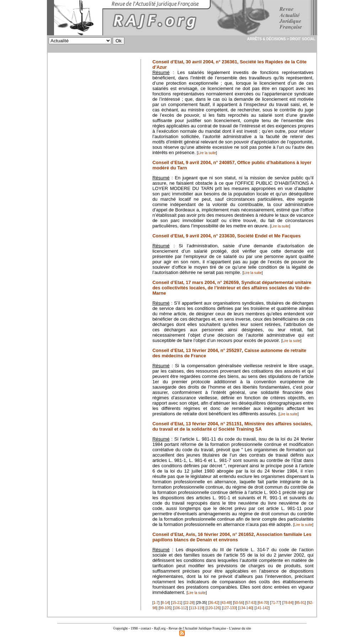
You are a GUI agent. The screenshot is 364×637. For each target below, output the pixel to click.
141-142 (262, 608)
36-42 (214, 603)
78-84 (288, 603)
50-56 (239, 603)
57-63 (251, 603)
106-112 (180, 608)
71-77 (275, 603)
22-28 (189, 603)
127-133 (229, 608)
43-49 (226, 603)
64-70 (263, 603)
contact (146, 628)
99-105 (165, 608)
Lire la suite (207, 153)
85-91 (300, 603)
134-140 (246, 608)
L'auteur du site (240, 628)
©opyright (120, 628)
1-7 (156, 603)
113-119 (197, 608)
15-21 (177, 603)
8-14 (165, 603)
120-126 (213, 608)
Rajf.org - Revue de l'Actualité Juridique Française (190, 628)
